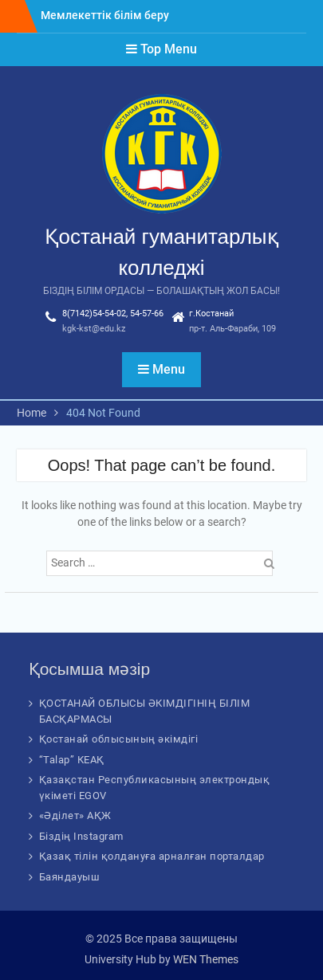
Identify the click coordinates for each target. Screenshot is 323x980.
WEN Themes (206, 959)
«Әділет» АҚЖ (75, 815)
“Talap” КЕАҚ (72, 760)
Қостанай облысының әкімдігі (119, 739)
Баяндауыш (70, 877)
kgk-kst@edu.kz (94, 329)
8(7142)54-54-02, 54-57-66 (113, 314)
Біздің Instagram (81, 836)
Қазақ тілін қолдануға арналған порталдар (152, 856)
